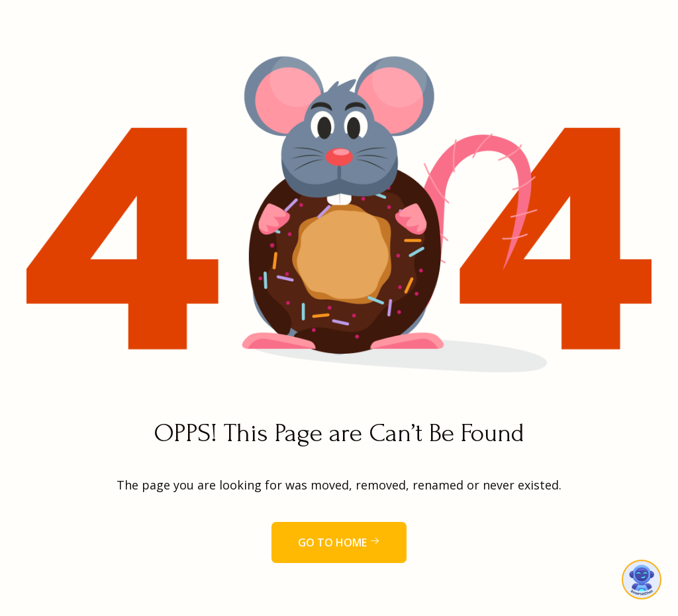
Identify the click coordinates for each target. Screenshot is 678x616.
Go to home (339, 542)
